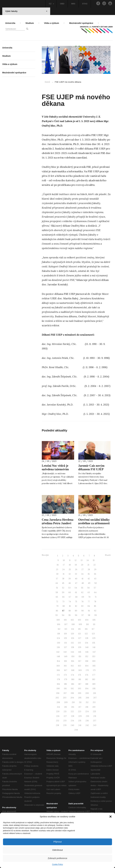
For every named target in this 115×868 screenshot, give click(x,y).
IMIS (73, 4)
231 (95, 716)
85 (95, 606)
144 (72, 652)
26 (76, 569)
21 (88, 565)
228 (73, 716)
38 (63, 579)
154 (58, 661)
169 (80, 670)
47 (76, 583)
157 (80, 661)
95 (70, 615)
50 (96, 583)
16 (58, 565)
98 (89, 615)
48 (83, 583)
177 (94, 675)
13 (82, 560)
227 (65, 716)
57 (95, 588)
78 (95, 602)
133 (79, 643)
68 (76, 597)
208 (58, 702)
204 (72, 698)
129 (94, 638)
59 (63, 592)
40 (76, 579)
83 (82, 606)
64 (95, 592)
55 (82, 588)
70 (89, 597)
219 (94, 707)
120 (72, 634)
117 (93, 629)
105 (94, 620)
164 (87, 666)
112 (59, 629)
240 (72, 725)
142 (58, 652)
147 (94, 652)
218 (87, 707)
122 (86, 634)
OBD (62, 4)
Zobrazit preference (57, 858)
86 (57, 611)
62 (82, 592)
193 (80, 689)
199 (80, 693)
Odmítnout (57, 850)
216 (73, 707)
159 (94, 661)
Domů (47, 82)
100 (58, 620)
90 (83, 611)
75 (76, 602)
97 (83, 615)
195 (94, 689)
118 (59, 634)
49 (89, 583)
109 (80, 624)
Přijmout (57, 842)
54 (76, 588)
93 (57, 615)
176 (87, 675)
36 (95, 574)
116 (86, 629)
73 (63, 602)
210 (73, 702)
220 (58, 712)
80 (64, 606)
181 (80, 679)
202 (57, 698)
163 (80, 666)
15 (94, 560)
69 (83, 597)
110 (87, 624)
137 (66, 647)
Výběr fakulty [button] (26, 11)
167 (66, 670)
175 (80, 675)
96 (76, 615)
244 (76, 730)
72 (57, 602)
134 (87, 643)
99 (96, 615)
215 (66, 707)
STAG (85, 4)
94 (63, 615)
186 (73, 684)
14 (88, 560)
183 (94, 679)
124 (58, 638)
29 (95, 569)
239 (65, 725)
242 (87, 725)
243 (95, 725)
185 (66, 684)
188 (87, 684)
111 (94, 624)
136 (58, 647)
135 (94, 643)
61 (76, 592)
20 (82, 565)
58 (57, 592)
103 (80, 620)
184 (58, 684)
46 (70, 583)
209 (66, 702)
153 (94, 656)
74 (70, 602)
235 (80, 721)
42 (89, 579)
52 (63, 588)
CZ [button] (51, 4)
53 (69, 588)
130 (59, 643)
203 (65, 698)
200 (87, 693)
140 (87, 647)
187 (80, 684)
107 (66, 624)
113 (66, 629)
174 (72, 675)
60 (70, 592)
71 (96, 597)
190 (58, 689)
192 (72, 689)
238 (57, 725)
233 (65, 721)
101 (65, 620)
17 (64, 565)
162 (72, 666)
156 (73, 661)
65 (57, 597)
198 (72, 693)
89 (76, 611)
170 (87, 670)
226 (58, 716)
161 (65, 666)
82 (76, 606)
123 (93, 634)
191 (65, 689)
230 (87, 716)
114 (73, 629)
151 (80, 656)
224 (87, 712)
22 (94, 565)
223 (80, 712)
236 (87, 721)
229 (80, 716)
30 (57, 574)
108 (73, 624)
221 (65, 712)
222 (72, 712)
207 (95, 698)
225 (94, 712)
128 (87, 638)
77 (89, 602)
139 (80, 647)
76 (82, 602)
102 (72, 620)
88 (70, 611)
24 (63, 569)
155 (66, 661)
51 (57, 588)
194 (87, 689)
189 (94, 684)
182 (87, 679)
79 (57, 606)
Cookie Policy (58, 864)
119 (65, 634)
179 (66, 679)
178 (58, 679)
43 (95, 579)
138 (73, 647)
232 (58, 721)
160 (58, 666)
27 (83, 569)
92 (95, 611)
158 (87, 661)
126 (73, 638)
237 (95, 721)
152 (87, 656)
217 (80, 707)
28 (89, 569)
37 (57, 579)
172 (58, 675)
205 (80, 698)
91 (89, 611)
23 (57, 569)
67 (70, 597)
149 (66, 656)
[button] (111, 817)
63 (89, 592)
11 (70, 560)
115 (79, 629)
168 (73, 670)
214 (58, 707)
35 (89, 574)
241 (80, 725)
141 (94, 647)
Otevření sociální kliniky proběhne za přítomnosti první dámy (94, 523)
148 (58, 656)
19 (76, 565)
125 (66, 638)
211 (80, 702)
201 (94, 693)
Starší (108, 555)
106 (59, 624)
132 (72, 643)
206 (87, 698)
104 (87, 620)
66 (63, 597)
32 (70, 574)
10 (64, 560)
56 (89, 588)
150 (73, 656)
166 (58, 670)
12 (76, 560)
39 (70, 579)
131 (66, 643)
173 (65, 675)
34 (82, 574)
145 (80, 652)
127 (80, 638)
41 (82, 579)
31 (63, 574)
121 (79, 634)
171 (94, 670)
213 (94, 702)
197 (65, 693)
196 (58, 693)
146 (87, 652)
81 (70, 606)
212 (87, 702)
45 (63, 583)
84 (89, 606)
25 (70, 569)
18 (70, 565)
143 (65, 652)
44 (57, 583)
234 (72, 721)
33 (76, 574)
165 (94, 666)
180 (73, 679)
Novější (45, 555)
